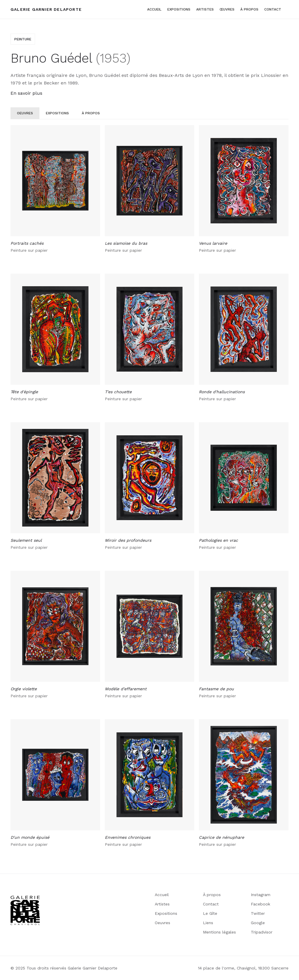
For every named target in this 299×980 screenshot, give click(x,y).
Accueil (154, 9)
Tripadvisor (262, 932)
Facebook (260, 904)
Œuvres (227, 9)
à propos (249, 9)
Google (258, 923)
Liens (208, 923)
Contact (273, 9)
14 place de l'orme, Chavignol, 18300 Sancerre (243, 968)
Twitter (258, 913)
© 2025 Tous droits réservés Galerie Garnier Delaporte (64, 968)
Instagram (261, 895)
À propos (212, 895)
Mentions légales (219, 932)
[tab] (25, 113)
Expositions (179, 9)
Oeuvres (162, 923)
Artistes (162, 904)
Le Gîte (210, 913)
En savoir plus (26, 93)
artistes (205, 9)
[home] (46, 9)
